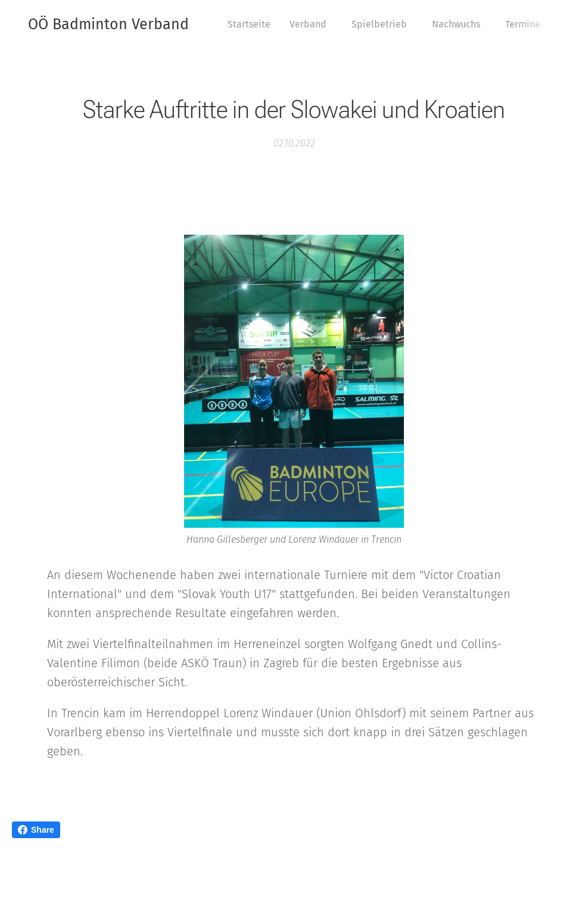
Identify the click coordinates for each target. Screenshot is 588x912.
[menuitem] (252, 24)
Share (36, 830)
